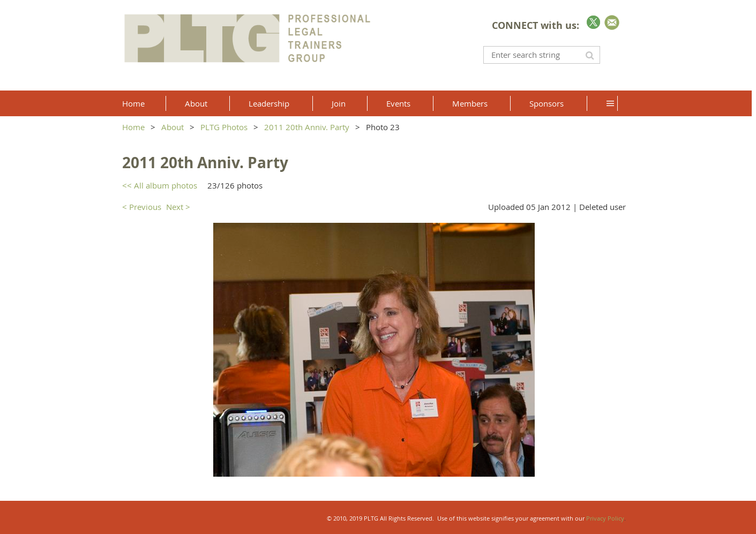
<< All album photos (160, 185)
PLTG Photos (224, 127)
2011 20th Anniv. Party (307, 127)
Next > (178, 207)
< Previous (142, 207)
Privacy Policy (605, 518)
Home (133, 127)
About (173, 127)
